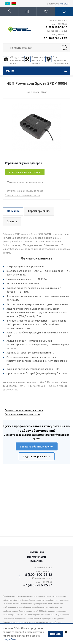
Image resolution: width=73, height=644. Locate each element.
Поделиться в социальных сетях (23, 195)
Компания (37, 552)
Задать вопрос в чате (37, 456)
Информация (36, 557)
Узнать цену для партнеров (25, 172)
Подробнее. (10, 639)
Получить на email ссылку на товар (24, 191)
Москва (64, 4)
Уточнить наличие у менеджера (25, 182)
